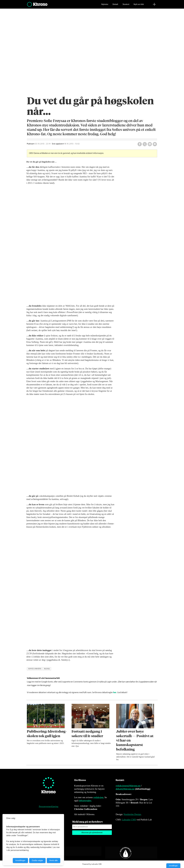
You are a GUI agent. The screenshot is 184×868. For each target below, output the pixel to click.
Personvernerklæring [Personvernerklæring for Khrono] (49, 806)
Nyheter (105, 6)
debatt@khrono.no (125, 789)
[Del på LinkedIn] (150, 144)
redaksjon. (99, 797)
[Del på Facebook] (140, 144)
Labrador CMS (129, 820)
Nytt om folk (139, 6)
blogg (47, 669)
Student (126, 6)
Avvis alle (54, 860)
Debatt (115, 6)
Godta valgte (37, 860)
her (115, 693)
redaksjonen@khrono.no (128, 786)
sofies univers (35, 669)
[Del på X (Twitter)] (145, 144)
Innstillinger (173, 866)
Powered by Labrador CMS (92, 864)
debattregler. (85, 801)
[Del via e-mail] (155, 144)
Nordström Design (132, 814)
